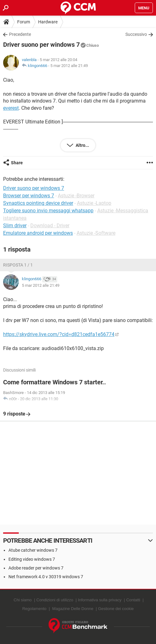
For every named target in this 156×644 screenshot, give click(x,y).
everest (11, 108)
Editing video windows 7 (32, 559)
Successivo (136, 34)
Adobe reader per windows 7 (36, 568)
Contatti (133, 600)
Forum (24, 22)
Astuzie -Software (96, 233)
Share (17, 163)
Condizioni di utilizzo (55, 600)
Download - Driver (50, 226)
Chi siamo (23, 600)
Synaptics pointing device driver (38, 203)
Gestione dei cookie (116, 609)
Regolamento (34, 609)
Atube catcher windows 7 (33, 550)
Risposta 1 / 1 (18, 265)
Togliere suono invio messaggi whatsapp (48, 211)
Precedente (20, 34)
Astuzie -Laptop (94, 203)
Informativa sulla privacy (100, 600)
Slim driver (15, 226)
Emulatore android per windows (38, 233)
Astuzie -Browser (76, 196)
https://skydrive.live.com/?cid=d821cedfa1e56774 (59, 334)
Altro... (82, 145)
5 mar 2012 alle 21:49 (69, 66)
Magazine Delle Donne (73, 609)
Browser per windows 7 (29, 196)
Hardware (48, 22)
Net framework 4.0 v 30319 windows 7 (46, 577)
